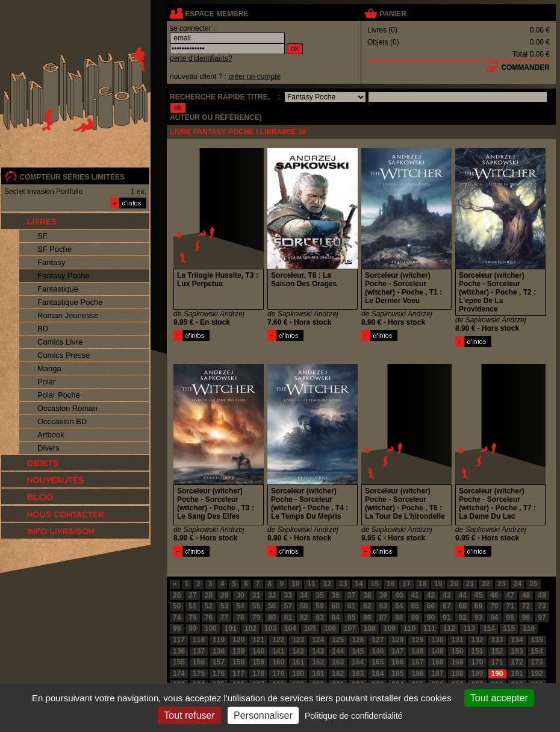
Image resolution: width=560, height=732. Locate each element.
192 (537, 674)
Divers (48, 448)
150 (457, 651)
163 (338, 662)
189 (477, 674)
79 (256, 618)
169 (457, 662)
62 (367, 606)
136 (179, 651)
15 (375, 584)
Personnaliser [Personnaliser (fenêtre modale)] (263, 715)
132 (477, 640)
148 (417, 651)
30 (240, 595)
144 (338, 651)
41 (415, 595)
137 (199, 651)
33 (288, 595)
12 (327, 584)
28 (209, 595)
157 (219, 662)
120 (238, 640)
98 (177, 628)
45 (478, 595)
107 (350, 628)
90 (431, 618)
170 (477, 662)
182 (338, 674)
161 (298, 662)
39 (383, 595)
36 (336, 595)
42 (431, 595)
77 (224, 618)
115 (509, 628)
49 (542, 595)
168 (437, 662)
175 (199, 674)
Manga (49, 368)
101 (231, 628)
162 (318, 662)
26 (177, 595)
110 (409, 628)
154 (537, 651)
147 (397, 651)
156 (199, 662)
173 (537, 662)
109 (390, 628)
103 (270, 628)
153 (517, 651)
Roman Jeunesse (68, 315)
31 (256, 595)
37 (351, 595)
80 (272, 618)
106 (330, 628)
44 (462, 595)
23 (502, 584)
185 (397, 674)
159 (258, 662)
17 (406, 584)
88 (399, 618)
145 (358, 651)
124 (318, 640)
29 (224, 595)
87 (383, 618)
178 (258, 674)
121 (258, 640)
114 (489, 628)
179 (278, 674)
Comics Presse (64, 355)
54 (240, 606)
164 (358, 662)
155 (179, 662)
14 (359, 584)
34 (304, 595)
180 (298, 674)
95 (510, 618)
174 (179, 674)
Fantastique (58, 289)
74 (177, 618)
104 (290, 628)
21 (470, 584)
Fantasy (51, 262)
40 (399, 595)
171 (497, 662)
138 (219, 651)
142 (298, 651)
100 (211, 628)
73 (542, 606)
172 (517, 662)
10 (295, 584)
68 (462, 606)
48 (526, 595)
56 (272, 606)
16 (390, 584)
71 (510, 606)
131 (457, 640)
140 (258, 651)
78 (240, 618)
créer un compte (254, 77)
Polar (46, 382)
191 (517, 674)
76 (209, 618)
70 (494, 606)
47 (510, 595)
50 (177, 606)
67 (446, 606)
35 (319, 595)
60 (336, 606)
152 (497, 651)
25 (533, 584)
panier (393, 14)
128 (397, 640)
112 (449, 628)
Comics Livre (60, 342)
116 (529, 628)
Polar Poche (59, 395)
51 (192, 606)
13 (343, 584)
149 (437, 651)
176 (219, 674)
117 (179, 640)
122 (278, 640)
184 (378, 674)
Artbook (51, 435)
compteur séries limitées (72, 177)
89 (415, 618)
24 (518, 584)
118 (199, 640)
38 (367, 595)
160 (278, 662)
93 (478, 618)
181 (318, 674)
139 (238, 651)
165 (378, 662)
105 (310, 628)
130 (437, 640)
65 (415, 606)
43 (446, 595)
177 (238, 674)
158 (238, 662)
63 (383, 606)
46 (494, 595)
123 (298, 640)
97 (542, 618)
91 (446, 618)
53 (224, 606)
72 (526, 606)
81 (288, 618)
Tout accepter (499, 698)
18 (422, 584)
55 (256, 606)
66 (431, 606)
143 (318, 651)
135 (537, 640)
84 (336, 618)
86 (367, 618)
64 (399, 606)
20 (454, 584)
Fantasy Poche (64, 276)
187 (437, 674)
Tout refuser (189, 715)
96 (526, 618)
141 (278, 651)
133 (497, 640)
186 (417, 674)
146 (378, 651)
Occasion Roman (67, 408)
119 (219, 640)
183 (358, 674)
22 (486, 584)
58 (304, 606)
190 (497, 674)
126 (358, 640)
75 (192, 618)
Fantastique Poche (70, 302)
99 (192, 628)
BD (43, 329)
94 (494, 618)
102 (250, 628)
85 (351, 618)
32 (272, 595)
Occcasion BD (62, 421)
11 (311, 584)
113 (469, 628)
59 (319, 606)
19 (438, 584)
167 (417, 662)
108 (370, 628)
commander (525, 67)
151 (477, 651)
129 (417, 640)
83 (319, 618)
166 (397, 662)
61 (351, 606)
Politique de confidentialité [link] (354, 716)
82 (304, 618)
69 (478, 606)
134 (517, 640)
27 (192, 595)
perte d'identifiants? (201, 58)
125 (338, 640)
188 (457, 674)
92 (462, 618)
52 (209, 606)
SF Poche (54, 249)
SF (42, 236)
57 (288, 606)
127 (378, 640)
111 (429, 628)
